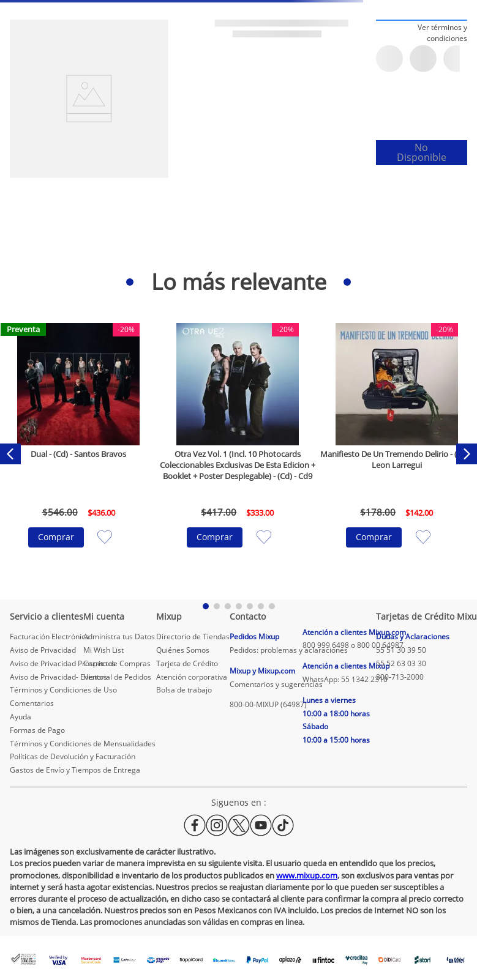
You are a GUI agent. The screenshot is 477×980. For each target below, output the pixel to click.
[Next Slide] (467, 454)
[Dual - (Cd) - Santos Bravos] (79, 454)
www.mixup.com (307, 875)
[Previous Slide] (10, 454)
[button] (422, 33)
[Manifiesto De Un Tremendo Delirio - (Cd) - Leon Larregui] (396, 454)
